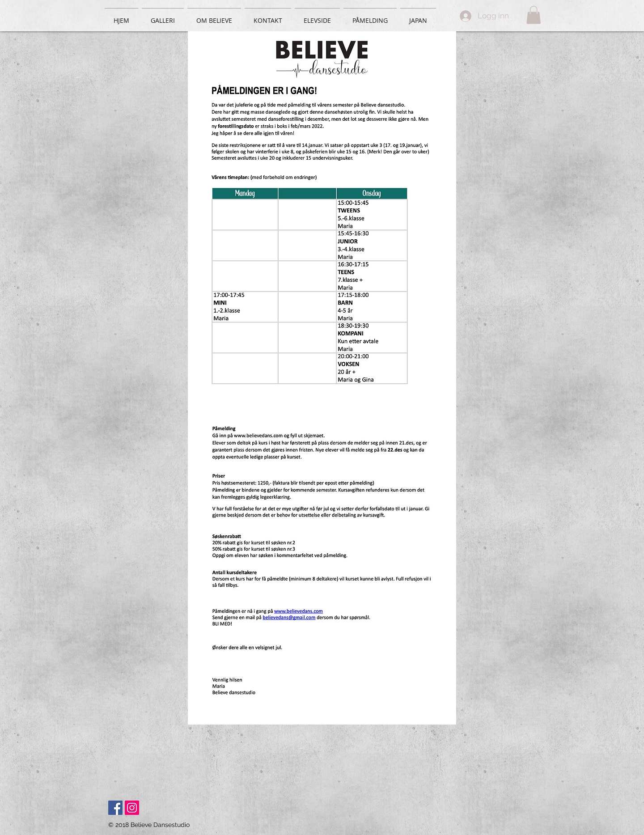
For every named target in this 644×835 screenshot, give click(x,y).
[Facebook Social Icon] (115, 808)
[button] (534, 15)
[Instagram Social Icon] (132, 808)
